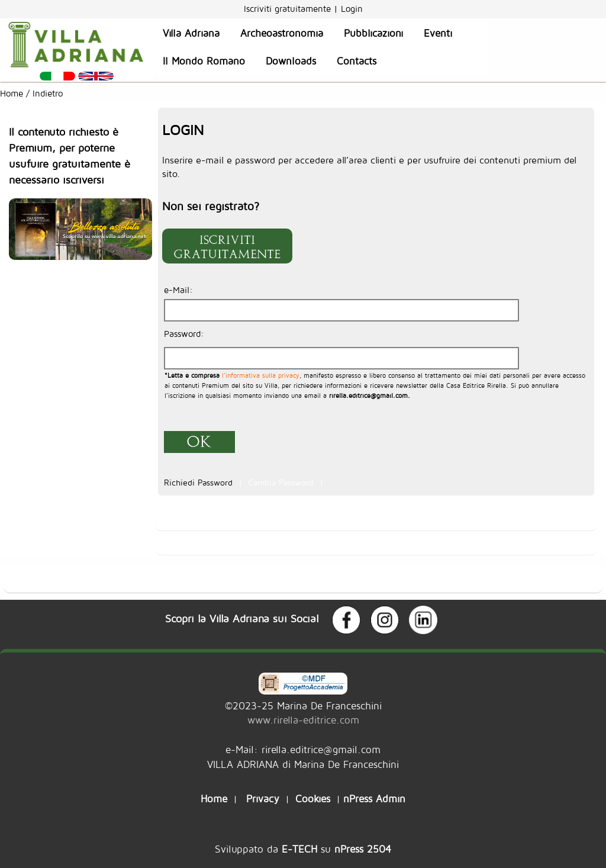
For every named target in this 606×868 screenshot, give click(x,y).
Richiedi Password (200, 483)
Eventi (438, 33)
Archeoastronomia (282, 33)
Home (12, 93)
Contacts (357, 61)
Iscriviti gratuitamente (289, 9)
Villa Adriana (191, 33)
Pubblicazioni (373, 33)
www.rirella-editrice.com (303, 720)
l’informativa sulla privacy (260, 375)
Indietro (49, 93)
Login (352, 9)
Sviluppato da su (303, 849)
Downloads (291, 61)
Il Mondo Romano (204, 61)
